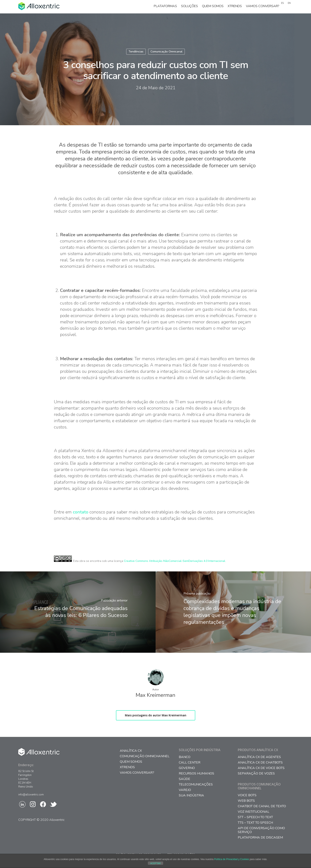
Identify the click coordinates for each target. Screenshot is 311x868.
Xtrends (235, 7)
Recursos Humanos (196, 774)
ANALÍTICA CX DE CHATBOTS (260, 763)
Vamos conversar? (262, 7)
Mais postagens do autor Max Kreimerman (156, 715)
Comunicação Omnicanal (166, 52)
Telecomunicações (196, 785)
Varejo (185, 790)
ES (282, 3)
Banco (185, 757)
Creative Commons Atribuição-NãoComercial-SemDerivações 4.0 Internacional (175, 561)
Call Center (190, 763)
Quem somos (213, 7)
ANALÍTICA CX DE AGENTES (259, 757)
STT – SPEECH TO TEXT (255, 817)
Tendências (136, 52)
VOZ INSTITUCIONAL (254, 812)
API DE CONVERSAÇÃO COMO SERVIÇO (261, 830)
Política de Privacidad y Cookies (232, 859)
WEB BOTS (246, 801)
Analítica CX (131, 751)
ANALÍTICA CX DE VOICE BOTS (261, 768)
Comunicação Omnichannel (145, 756)
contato (81, 512)
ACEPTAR (155, 863)
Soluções (189, 7)
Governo (187, 768)
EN (289, 3)
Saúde (184, 779)
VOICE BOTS (247, 795)
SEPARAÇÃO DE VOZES (256, 774)
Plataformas (165, 7)
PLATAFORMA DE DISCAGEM (260, 838)
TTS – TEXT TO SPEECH (255, 823)
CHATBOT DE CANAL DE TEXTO (262, 806)
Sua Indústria (191, 796)
